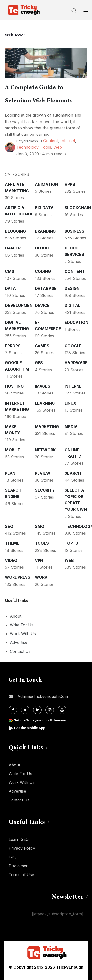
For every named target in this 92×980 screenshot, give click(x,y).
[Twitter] (25, 710)
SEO (9, 526)
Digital (72, 305)
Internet (68, 141)
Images (43, 386)
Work (41, 577)
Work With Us (23, 634)
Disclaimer (18, 866)
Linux (70, 403)
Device (42, 305)
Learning (45, 403)
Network (45, 450)
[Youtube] (62, 710)
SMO (40, 526)
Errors (13, 346)
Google (73, 346)
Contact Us (20, 651)
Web (58, 147)
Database (46, 288)
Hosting (14, 386)
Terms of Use (21, 875)
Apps (70, 184)
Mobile (13, 450)
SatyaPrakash (27, 141)
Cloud (42, 248)
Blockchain (78, 208)
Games (42, 346)
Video (11, 560)
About (16, 616)
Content (51, 141)
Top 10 (71, 543)
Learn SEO (19, 839)
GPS (39, 363)
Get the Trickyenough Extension (40, 720)
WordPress (18, 577)
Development (20, 305)
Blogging (15, 231)
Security (45, 490)
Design (72, 288)
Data (10, 288)
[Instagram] (50, 710)
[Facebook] (13, 710)
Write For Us (22, 625)
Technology (27, 147)
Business (74, 231)
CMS (10, 271)
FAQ (13, 857)
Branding (45, 231)
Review (43, 473)
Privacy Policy (22, 848)
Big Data (44, 208)
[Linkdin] (37, 710)
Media (71, 427)
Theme (12, 543)
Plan (10, 473)
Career (13, 248)
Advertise (19, 642)
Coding (43, 271)
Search (73, 473)
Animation (46, 184)
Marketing (47, 427)
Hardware (76, 363)
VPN (39, 560)
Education (76, 322)
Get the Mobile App (30, 728)
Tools (46, 147)
